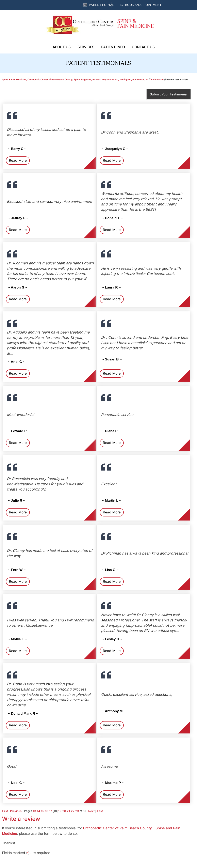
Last (100, 811)
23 (77, 811)
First (5, 811)
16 (47, 811)
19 (60, 811)
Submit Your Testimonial (169, 94)
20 (64, 811)
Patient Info (113, 47)
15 (43, 811)
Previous (16, 811)
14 (38, 811)
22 (73, 811)
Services (86, 47)
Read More (18, 160)
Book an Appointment (143, 5)
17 (51, 811)
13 (34, 811)
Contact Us (143, 47)
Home (44, 47)
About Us (62, 47)
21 (68, 811)
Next (91, 811)
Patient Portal (101, 5)
